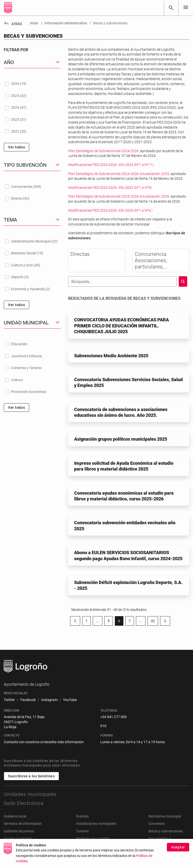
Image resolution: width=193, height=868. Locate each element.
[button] (32, 62)
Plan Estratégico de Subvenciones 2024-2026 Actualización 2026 (119, 196)
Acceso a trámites (18, 838)
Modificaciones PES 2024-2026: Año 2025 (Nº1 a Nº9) (110, 188)
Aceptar (178, 847)
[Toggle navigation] (186, 8)
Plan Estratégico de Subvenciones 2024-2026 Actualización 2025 (119, 174)
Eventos (82, 816)
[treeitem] (32, 84)
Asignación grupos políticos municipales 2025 (121, 439)
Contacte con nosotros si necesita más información (44, 742)
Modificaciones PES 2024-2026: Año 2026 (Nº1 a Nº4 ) (110, 210)
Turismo (82, 831)
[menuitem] (9, 700)
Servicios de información (23, 824)
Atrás (13, 24)
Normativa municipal (165, 816)
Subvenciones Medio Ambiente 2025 (111, 356)
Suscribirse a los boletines (31, 776)
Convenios (157, 824)
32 (154, 622)
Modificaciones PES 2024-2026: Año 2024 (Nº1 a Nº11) (111, 165)
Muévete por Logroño (93, 838)
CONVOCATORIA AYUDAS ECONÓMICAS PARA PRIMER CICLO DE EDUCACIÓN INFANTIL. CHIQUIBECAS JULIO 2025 (122, 326)
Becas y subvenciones (166, 831)
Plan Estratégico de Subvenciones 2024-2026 (103, 151)
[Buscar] (171, 8)
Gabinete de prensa (19, 831)
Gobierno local (15, 816)
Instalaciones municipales (96, 824)
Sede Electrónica (24, 803)
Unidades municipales (30, 794)
